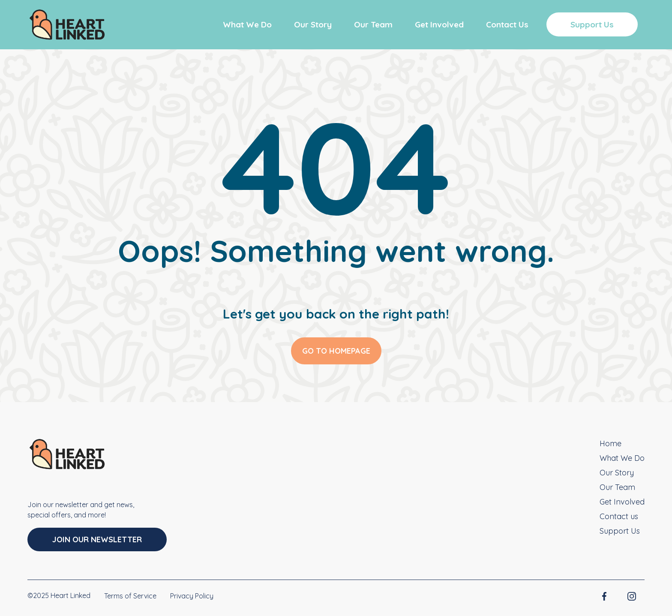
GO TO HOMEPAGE (336, 351)
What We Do (247, 24)
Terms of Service (130, 596)
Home (610, 443)
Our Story (313, 24)
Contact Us (507, 24)
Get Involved (439, 24)
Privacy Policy (192, 596)
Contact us (619, 516)
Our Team (373, 24)
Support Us (592, 24)
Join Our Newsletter (97, 539)
